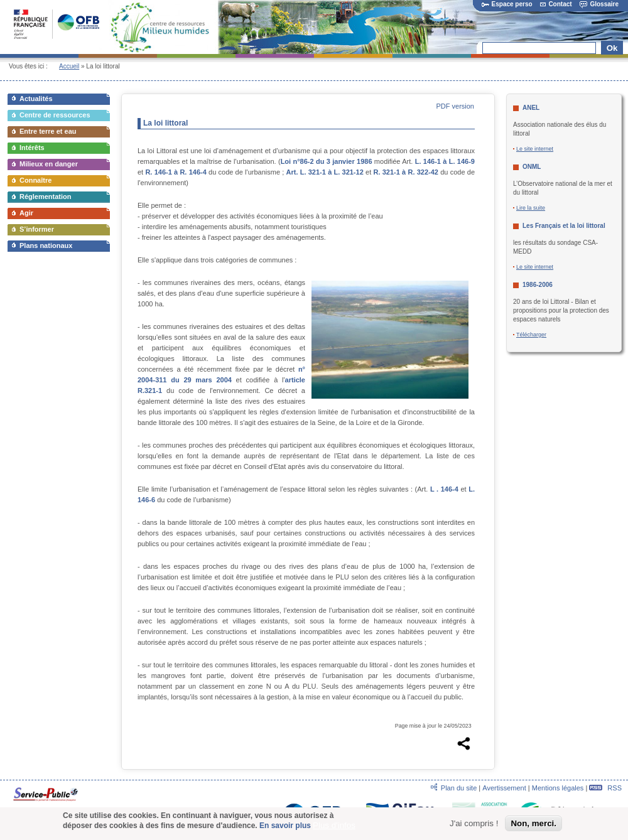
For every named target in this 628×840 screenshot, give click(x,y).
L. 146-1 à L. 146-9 (445, 161)
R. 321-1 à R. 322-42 (405, 172)
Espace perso (507, 4)
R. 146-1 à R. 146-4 (176, 172)
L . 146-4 (444, 489)
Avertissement (504, 788)
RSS (605, 788)
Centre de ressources (55, 115)
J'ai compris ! (474, 823)
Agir (26, 213)
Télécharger (531, 335)
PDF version (455, 106)
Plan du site (459, 788)
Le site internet (535, 149)
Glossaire (599, 4)
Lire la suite (531, 208)
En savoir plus (285, 826)
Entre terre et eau (48, 131)
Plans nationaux (46, 245)
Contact (556, 4)
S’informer (37, 229)
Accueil (69, 66)
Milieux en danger (49, 164)
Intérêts (32, 148)
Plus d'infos (334, 825)
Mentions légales (558, 788)
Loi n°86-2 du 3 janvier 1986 (327, 161)
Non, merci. (533, 823)
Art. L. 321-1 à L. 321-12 (325, 172)
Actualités (36, 99)
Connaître (35, 180)
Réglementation (46, 197)
